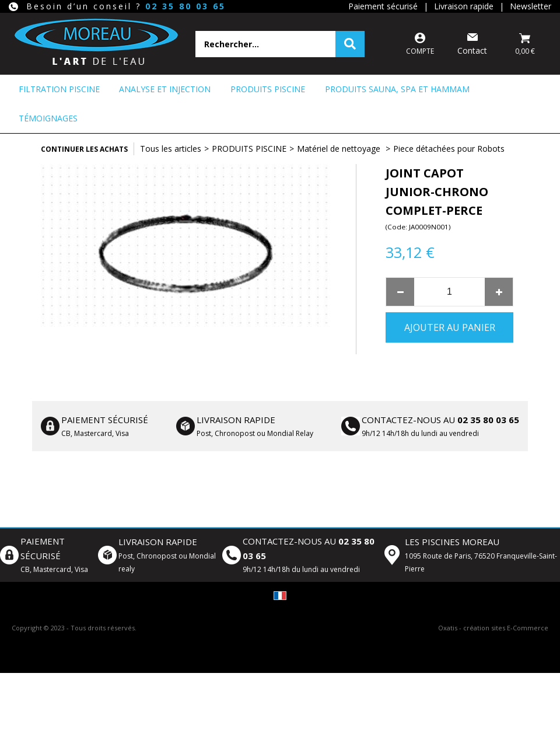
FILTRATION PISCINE (59, 89)
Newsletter (531, 6)
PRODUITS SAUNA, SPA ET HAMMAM (397, 89)
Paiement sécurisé (383, 6)
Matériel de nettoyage (340, 149)
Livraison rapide (464, 6)
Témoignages (48, 118)
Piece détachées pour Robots (449, 149)
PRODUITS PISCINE (268, 89)
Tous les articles (171, 149)
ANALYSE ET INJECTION (165, 89)
